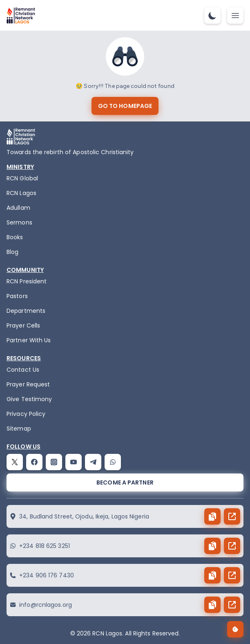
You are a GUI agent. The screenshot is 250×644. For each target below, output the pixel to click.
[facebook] (34, 462)
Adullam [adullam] (18, 208)
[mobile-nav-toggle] (235, 16)
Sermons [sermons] (19, 222)
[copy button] (212, 516)
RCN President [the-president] (27, 281)
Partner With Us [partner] (29, 340)
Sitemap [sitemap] (19, 429)
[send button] (232, 516)
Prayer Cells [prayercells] (23, 325)
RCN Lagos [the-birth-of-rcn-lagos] (21, 193)
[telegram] (93, 462)
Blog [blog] (12, 252)
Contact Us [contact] (23, 370)
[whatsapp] (113, 462)
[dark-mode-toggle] (212, 16)
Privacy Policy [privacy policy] (26, 414)
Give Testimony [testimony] (29, 399)
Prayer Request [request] (28, 384)
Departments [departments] (26, 311)
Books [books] (15, 237)
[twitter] (15, 462)
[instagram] (54, 462)
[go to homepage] (125, 106)
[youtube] (74, 462)
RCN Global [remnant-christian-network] (22, 178)
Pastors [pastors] (17, 296)
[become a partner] (125, 482)
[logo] (21, 16)
